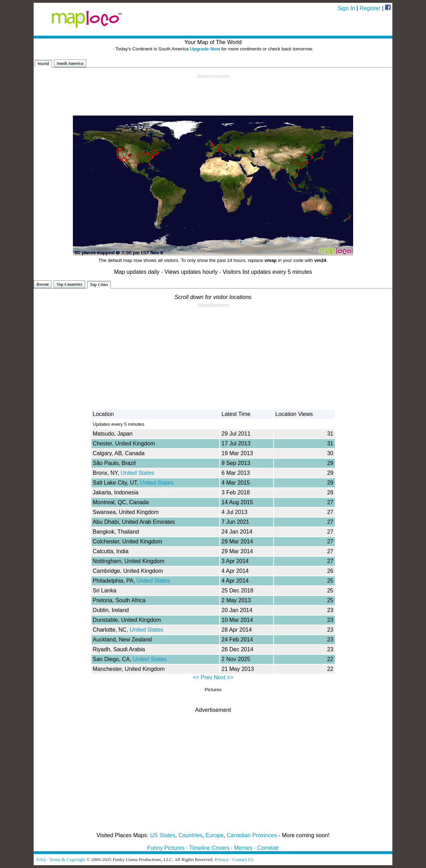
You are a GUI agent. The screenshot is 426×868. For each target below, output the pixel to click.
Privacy (222, 859)
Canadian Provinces (252, 835)
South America (70, 63)
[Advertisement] (213, 95)
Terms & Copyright (67, 859)
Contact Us (243, 859)
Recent (43, 284)
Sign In (346, 8)
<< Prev (202, 677)
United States (137, 473)
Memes (243, 848)
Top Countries (69, 284)
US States (163, 835)
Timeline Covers (209, 848)
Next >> (224, 677)
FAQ (41, 859)
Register (370, 8)
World (43, 64)
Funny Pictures (166, 848)
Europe (215, 835)
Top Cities (99, 285)
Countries (190, 835)
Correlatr (268, 848)
